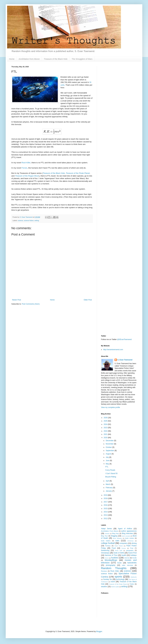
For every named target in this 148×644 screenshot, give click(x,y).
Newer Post (17, 300)
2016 (106, 505)
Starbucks (134, 577)
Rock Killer (26, 163)
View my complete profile (111, 407)
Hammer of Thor (111, 555)
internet (127, 558)
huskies (115, 558)
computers (124, 543)
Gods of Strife (119, 553)
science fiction (29, 221)
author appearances (129, 531)
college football (108, 543)
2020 (106, 438)
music (119, 563)
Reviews (104, 571)
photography (111, 565)
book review (130, 538)
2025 (106, 421)
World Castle (115, 587)
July (108, 457)
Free (132, 548)
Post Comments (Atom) (31, 304)
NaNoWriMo (132, 563)
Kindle (134, 558)
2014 (106, 512)
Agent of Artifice (125, 529)
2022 (106, 431)
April (108, 481)
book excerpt (126, 536)
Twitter (132, 584)
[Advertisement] (119, 109)
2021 (106, 434)
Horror (107, 558)
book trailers (106, 541)
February (109, 488)
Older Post (88, 300)
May (108, 464)
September (110, 451)
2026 (106, 418)
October (109, 447)
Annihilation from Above (29, 59)
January (109, 491)
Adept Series (106, 529)
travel (113, 582)
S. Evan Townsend (125, 360)
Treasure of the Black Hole (56, 59)
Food (114, 548)
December (110, 441)
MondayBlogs (111, 560)
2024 (106, 424)
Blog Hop (115, 533)
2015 (106, 509)
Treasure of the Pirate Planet (78, 173)
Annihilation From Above (110, 531)
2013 (106, 515)
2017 (106, 502)
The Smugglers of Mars (82, 59)
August (109, 454)
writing (37, 221)
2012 (106, 519)
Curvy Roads (110, 470)
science (21, 221)
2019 (106, 495)
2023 (106, 428)
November (110, 444)
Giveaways (105, 553)
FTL (107, 467)
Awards (107, 534)
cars (117, 541)
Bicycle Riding (111, 477)
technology (120, 579)
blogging (114, 536)
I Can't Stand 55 (111, 473)
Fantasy (108, 546)
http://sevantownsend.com (113, 350)
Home (12, 59)
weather (104, 587)
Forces (24, 168)
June (108, 461)
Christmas (130, 541)
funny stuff (119, 550)
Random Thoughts (114, 568)
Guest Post (132, 553)
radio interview (127, 565)
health (124, 555)
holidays (133, 555)
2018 (106, 498)
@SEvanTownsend (124, 339)
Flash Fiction (119, 546)
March (108, 484)
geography (130, 550)
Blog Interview (127, 533)
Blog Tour (104, 536)
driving (134, 543)
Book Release (117, 538)
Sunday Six (108, 579)
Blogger (99, 631)
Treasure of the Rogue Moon (27, 176)
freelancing (105, 550)
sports (118, 577)
